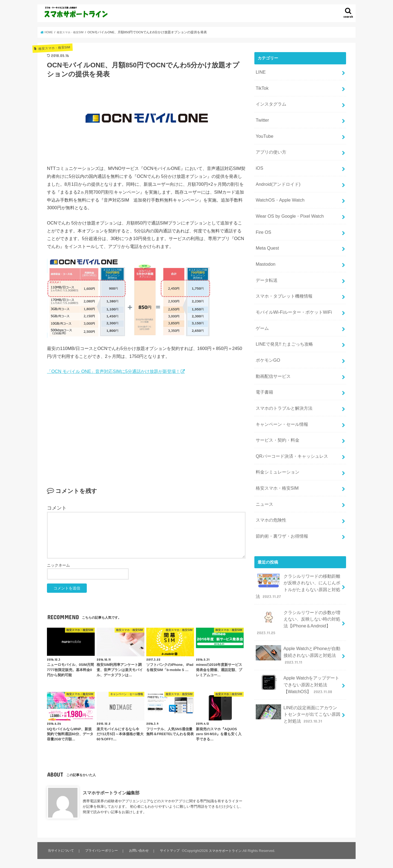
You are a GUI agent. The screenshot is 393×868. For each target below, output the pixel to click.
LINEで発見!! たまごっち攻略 (282, 317)
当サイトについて (61, 851)
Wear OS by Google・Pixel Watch (286, 201)
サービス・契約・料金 (276, 403)
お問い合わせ (140, 851)
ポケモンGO (267, 331)
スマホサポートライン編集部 (111, 793)
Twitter (261, 115)
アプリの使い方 (270, 143)
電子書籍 (264, 360)
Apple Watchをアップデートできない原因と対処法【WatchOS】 (297, 626)
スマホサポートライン (227, 851)
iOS (259, 158)
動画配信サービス (272, 345)
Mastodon (264, 244)
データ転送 (266, 259)
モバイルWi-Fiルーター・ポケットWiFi (291, 288)
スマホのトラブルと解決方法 (282, 374)
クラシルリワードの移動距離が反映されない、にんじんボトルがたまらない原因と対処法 (298, 537)
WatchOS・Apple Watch (277, 187)
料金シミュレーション (276, 432)
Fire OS (262, 215)
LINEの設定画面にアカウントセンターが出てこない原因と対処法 (298, 652)
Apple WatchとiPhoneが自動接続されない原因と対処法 (297, 599)
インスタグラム (270, 100)
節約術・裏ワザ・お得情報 (280, 490)
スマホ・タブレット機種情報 (282, 273)
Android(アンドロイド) (276, 172)
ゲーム (262, 302)
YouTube (263, 129)
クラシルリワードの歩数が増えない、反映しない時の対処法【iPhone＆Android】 (298, 570)
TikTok (261, 86)
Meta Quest (266, 230)
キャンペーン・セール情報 (280, 389)
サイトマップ (171, 851)
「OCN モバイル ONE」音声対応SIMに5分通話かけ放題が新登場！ (114, 371)
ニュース (264, 461)
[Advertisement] (146, 422)
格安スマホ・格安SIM (275, 447)
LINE (260, 71)
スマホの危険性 (270, 475)
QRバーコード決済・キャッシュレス (289, 418)
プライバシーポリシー (102, 851)
